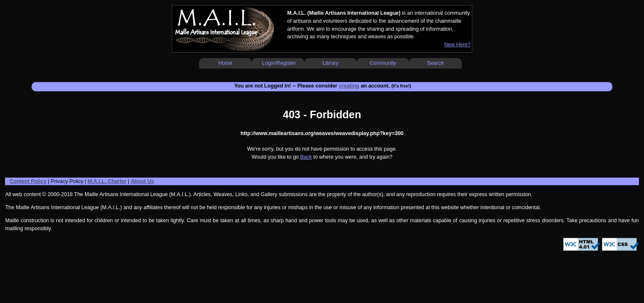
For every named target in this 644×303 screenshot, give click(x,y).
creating (349, 86)
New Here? (457, 45)
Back (306, 157)
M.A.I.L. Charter (107, 181)
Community (383, 63)
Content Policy (28, 181)
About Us (142, 181)
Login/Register (279, 63)
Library (330, 63)
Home (225, 63)
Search (436, 63)
